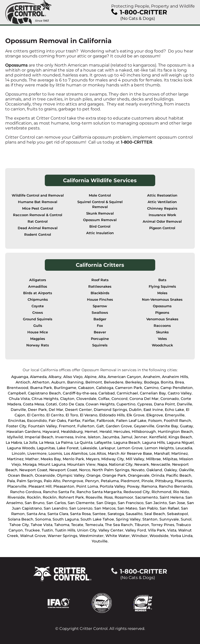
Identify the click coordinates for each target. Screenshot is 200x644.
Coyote (38, 306)
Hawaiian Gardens (24, 432)
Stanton (150, 519)
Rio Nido (181, 492)
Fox (100, 326)
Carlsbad (107, 393)
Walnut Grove (33, 536)
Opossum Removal (100, 220)
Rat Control (38, 221)
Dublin (135, 410)
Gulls (38, 326)
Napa (102, 464)
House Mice (38, 332)
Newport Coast (33, 470)
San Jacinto (156, 503)
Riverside (16, 497)
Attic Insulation (100, 233)
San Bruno (35, 503)
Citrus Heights (45, 399)
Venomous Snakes (162, 319)
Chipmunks (38, 300)
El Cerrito (36, 415)
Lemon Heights (159, 448)
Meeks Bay (51, 459)
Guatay (186, 426)
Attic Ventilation (162, 202)
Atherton (41, 382)
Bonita (167, 382)
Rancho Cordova (26, 492)
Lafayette (103, 442)
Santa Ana (36, 514)
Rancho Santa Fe (59, 492)
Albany (55, 377)
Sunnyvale (169, 519)
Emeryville (175, 415)
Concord (120, 399)
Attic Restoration (162, 195)
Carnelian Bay (153, 393)
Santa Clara (58, 514)
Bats (162, 280)
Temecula (94, 525)
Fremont (67, 426)
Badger (100, 319)
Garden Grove (119, 426)
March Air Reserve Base (130, 453)
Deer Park (37, 410)
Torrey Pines (163, 525)
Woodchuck (162, 345)
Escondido (37, 421)
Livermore (37, 453)
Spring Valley (128, 519)
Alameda (38, 377)
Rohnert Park (71, 497)
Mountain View (81, 464)
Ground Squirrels (38, 319)
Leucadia (184, 448)
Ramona (149, 486)
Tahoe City (19, 525)
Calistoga (105, 388)
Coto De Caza (71, 404)
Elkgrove (155, 415)
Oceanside (45, 475)
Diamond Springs (110, 410)
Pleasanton (64, 486)
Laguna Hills (154, 442)
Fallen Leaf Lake (131, 421)
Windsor (140, 536)
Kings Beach (180, 437)
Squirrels (100, 345)
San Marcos (105, 508)
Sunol (186, 519)
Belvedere (114, 382)
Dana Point (164, 404)
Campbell (17, 393)
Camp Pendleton (177, 388)
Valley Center (111, 530)
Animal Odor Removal (162, 221)
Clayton (67, 399)
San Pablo (148, 508)
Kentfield (158, 437)
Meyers (93, 459)
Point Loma (87, 486)
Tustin (47, 530)
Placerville (17, 486)
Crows (38, 313)
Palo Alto (52, 481)
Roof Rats (100, 280)
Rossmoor (124, 497)
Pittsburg (164, 481)
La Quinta (83, 442)
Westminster (91, 536)
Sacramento (146, 497)
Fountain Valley (43, 426)
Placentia (183, 481)
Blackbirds (100, 293)
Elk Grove (136, 415)
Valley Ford (136, 530)
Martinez (180, 453)
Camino (151, 388)
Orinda (158, 475)
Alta (102, 377)
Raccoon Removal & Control (38, 215)
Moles (162, 293)
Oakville (186, 470)
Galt (100, 426)
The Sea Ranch (119, 525)
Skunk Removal (100, 213)
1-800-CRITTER (137, 142)
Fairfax (74, 421)
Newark (142, 464)
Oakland (154, 470)
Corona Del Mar (144, 399)
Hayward (51, 432)
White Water (118, 536)
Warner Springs (63, 536)
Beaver (100, 332)
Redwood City (137, 492)
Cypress (145, 404)
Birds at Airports (38, 293)
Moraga (30, 464)
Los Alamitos (76, 453)
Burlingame (65, 388)
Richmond (161, 492)
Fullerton (86, 426)
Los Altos (98, 453)
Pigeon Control (162, 228)
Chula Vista (19, 399)
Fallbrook (105, 421)
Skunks (162, 332)
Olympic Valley (71, 475)
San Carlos (56, 503)
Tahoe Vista (42, 525)
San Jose (177, 503)
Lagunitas (46, 448)
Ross (108, 497)
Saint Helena (172, 497)
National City (121, 464)
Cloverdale (86, 399)
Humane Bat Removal (38, 202)
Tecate (77, 525)
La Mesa (46, 442)
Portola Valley (113, 486)
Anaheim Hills (175, 377)
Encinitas (17, 421)
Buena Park (41, 388)
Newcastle (161, 464)
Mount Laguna (52, 464)
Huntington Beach (175, 432)
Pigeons (162, 313)
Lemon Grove (130, 448)
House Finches (100, 300)
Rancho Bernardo (176, 486)
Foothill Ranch (177, 421)
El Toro (72, 415)
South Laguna (66, 519)
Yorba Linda (181, 536)
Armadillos (38, 286)
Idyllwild (15, 437)
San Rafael (169, 508)
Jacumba (111, 437)
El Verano (89, 415)
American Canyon (124, 377)
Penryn (92, 481)
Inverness (64, 437)
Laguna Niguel (180, 442)
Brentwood (18, 388)
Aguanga (20, 377)
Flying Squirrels (162, 286)
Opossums (16, 65)
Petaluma (110, 481)
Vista (172, 530)
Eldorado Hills (112, 415)
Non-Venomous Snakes (162, 300)
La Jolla (30, 442)
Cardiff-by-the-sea (80, 393)
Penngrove (73, 481)
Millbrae (154, 459)
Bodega (151, 382)
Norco (85, 470)
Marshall (162, 453)
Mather (32, 459)
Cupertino (126, 404)
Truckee (32, 530)
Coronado (170, 399)
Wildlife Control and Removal (38, 195)
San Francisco (131, 503)
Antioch (23, 382)
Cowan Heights (100, 404)
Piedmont (130, 481)
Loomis (55, 453)
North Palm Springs (111, 470)
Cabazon (86, 388)
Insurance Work (162, 215)
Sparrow (100, 306)
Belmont (94, 382)
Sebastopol (177, 514)
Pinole (147, 481)
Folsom (155, 421)
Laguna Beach (127, 442)
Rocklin (34, 497)
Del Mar (56, 410)
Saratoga (116, 514)
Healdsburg (72, 432)
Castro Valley (180, 393)
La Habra (14, 442)
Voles (162, 339)
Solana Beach (21, 519)
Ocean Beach (20, 475)
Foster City (16, 426)
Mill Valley (135, 459)
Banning (75, 382)
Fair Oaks (57, 421)
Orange (93, 475)
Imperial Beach (39, 437)
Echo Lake (174, 410)
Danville (185, 404)
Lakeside (89, 448)
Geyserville (144, 426)
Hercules (122, 432)
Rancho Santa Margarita (99, 492)
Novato (138, 470)
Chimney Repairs (162, 208)
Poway (133, 486)
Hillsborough (144, 432)
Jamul (127, 437)
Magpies (38, 339)
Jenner (141, 437)
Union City (87, 530)
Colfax (104, 399)
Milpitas (170, 459)
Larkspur (107, 448)
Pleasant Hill (40, 486)
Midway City (113, 459)
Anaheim (152, 377)
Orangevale (139, 475)
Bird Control (100, 226)
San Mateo (127, 508)
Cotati (51, 404)
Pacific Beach (179, 475)
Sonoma (43, 519)
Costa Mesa (33, 404)
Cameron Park (129, 388)
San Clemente (81, 503)
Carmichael (127, 393)
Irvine (81, 437)
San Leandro (56, 508)
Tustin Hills (65, 530)
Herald (106, 432)
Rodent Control (38, 235)
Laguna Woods (21, 448)
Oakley (171, 470)
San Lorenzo (81, 508)
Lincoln (19, 453)
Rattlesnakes (100, 286)
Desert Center (79, 410)
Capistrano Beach (44, 393)
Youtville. (100, 541)
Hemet (91, 432)
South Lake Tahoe (97, 519)
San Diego (106, 503)
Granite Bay (167, 426)
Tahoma (62, 525)
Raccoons (162, 326)
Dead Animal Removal (38, 228)
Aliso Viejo (73, 377)
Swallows (100, 313)
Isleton (94, 437)
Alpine (90, 377)
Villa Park (157, 530)
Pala (11, 481)
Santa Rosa (80, 514)
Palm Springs (29, 481)
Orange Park (114, 475)
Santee (99, 514)
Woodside (159, 536)
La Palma (64, 442)
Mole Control (100, 195)
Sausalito (134, 514)
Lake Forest (68, 448)
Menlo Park (73, 459)
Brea (179, 382)
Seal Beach (155, 514)
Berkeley (134, 382)
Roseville (94, 497)
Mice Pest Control (38, 208)
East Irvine (153, 410)
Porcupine (100, 339)
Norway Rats (38, 345)
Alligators (38, 280)
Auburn (58, 382)
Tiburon (142, 525)
